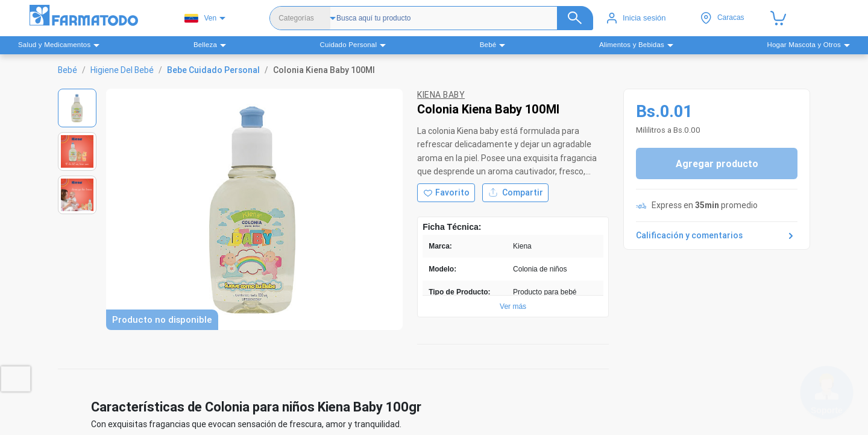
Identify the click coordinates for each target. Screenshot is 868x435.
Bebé (68, 70)
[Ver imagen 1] (77, 108)
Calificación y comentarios (717, 236)
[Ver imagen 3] (77, 195)
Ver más (513, 306)
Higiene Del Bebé (122, 70)
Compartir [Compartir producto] (515, 193)
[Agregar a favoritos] (446, 193)
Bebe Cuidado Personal (213, 70)
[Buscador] (460, 18)
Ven (200, 18)
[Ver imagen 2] (77, 151)
